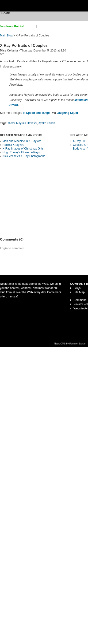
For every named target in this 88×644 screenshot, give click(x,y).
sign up (31, 26)
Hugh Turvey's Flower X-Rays (21, 152)
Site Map (79, 292)
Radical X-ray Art (13, 145)
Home (6, 13)
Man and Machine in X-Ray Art (22, 141)
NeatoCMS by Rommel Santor (70, 344)
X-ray (11, 123)
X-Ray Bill (79, 141)
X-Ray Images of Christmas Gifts (23, 149)
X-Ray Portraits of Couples (24, 45)
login (40, 26)
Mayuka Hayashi (27, 123)
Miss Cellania (9, 51)
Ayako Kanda (47, 123)
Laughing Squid (67, 113)
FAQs (77, 288)
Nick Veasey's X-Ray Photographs (24, 156)
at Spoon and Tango (36, 113)
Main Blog (6, 36)
